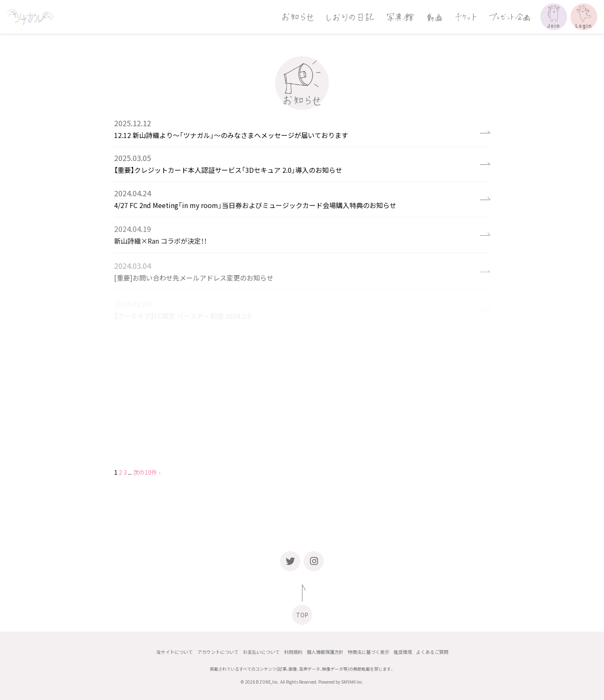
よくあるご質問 (432, 652)
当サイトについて (174, 652)
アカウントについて (218, 652)
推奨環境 (403, 652)
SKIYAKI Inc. (352, 682)
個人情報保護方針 (325, 652)
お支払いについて (261, 652)
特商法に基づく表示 (368, 652)
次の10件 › (147, 472)
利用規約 (293, 652)
